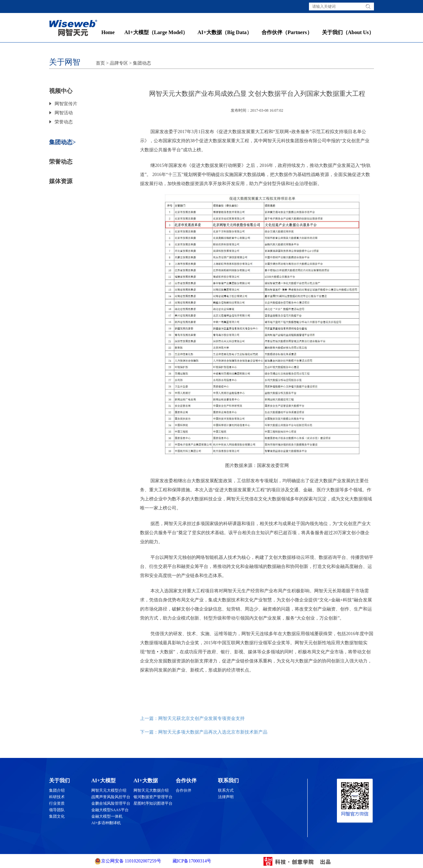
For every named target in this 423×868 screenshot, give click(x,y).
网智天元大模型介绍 (109, 790)
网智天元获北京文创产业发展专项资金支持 (201, 718)
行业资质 (57, 803)
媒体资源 (61, 181)
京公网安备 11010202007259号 (128, 861)
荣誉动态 (64, 122)
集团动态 (142, 63)
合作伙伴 (184, 790)
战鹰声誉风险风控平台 (111, 797)
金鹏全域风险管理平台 (111, 803)
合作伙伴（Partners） (287, 32)
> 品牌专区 (116, 63)
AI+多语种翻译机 (106, 823)
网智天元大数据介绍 (151, 790)
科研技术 (57, 797)
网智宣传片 (66, 104)
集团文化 (57, 816)
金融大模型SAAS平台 (110, 810)
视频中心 (61, 91)
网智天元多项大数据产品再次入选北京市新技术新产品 (213, 732)
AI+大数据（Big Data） (225, 32)
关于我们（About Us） (348, 32)
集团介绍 (57, 790)
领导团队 (57, 810)
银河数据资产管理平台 (153, 797)
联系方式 (226, 790)
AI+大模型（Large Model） (156, 32)
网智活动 (64, 113)
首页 (100, 63)
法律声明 (226, 797)
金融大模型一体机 (107, 816)
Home (108, 32)
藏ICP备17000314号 (191, 861)
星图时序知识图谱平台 (153, 803)
